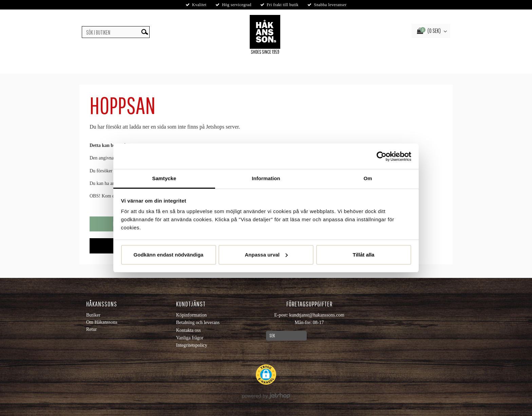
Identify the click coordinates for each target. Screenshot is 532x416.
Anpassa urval (266, 255)
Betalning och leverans (198, 323)
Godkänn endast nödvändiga (169, 255)
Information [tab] (266, 178)
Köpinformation (191, 315)
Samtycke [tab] (164, 178)
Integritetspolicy (192, 345)
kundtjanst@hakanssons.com (317, 315)
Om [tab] (368, 178)
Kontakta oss (188, 330)
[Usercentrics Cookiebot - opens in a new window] (382, 156)
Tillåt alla (364, 255)
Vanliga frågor (190, 338)
